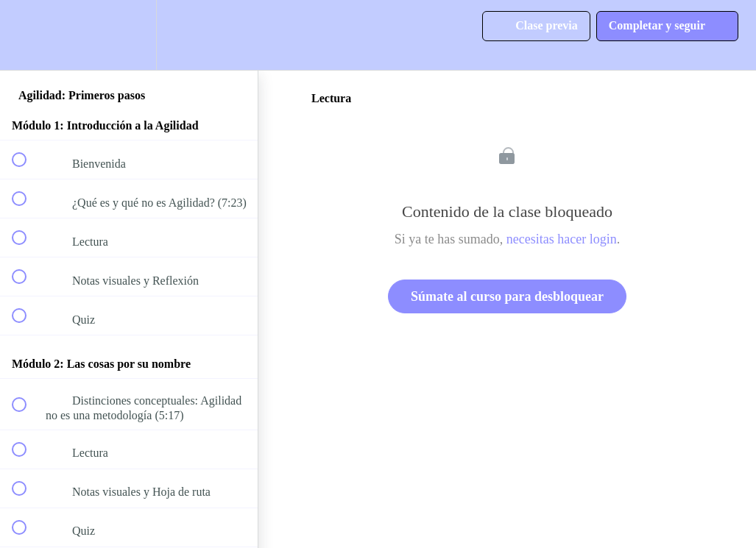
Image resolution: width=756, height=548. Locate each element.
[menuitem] (129, 35)
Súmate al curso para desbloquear (507, 296)
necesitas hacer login (562, 239)
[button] (27, 35)
